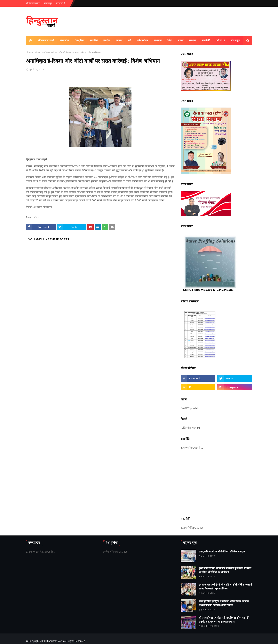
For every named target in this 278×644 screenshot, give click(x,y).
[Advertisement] (216, 482)
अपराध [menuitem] (119, 40)
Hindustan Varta (55, 641)
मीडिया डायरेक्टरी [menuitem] (46, 40)
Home (29, 52)
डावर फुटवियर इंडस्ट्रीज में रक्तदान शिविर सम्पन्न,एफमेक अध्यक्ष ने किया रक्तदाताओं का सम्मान (224, 603)
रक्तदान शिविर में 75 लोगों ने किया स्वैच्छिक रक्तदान (222, 551)
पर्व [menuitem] (130, 40)
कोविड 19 (61, 3)
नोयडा (37, 52)
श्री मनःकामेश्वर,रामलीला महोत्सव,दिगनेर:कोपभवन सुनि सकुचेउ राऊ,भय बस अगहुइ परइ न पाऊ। (224, 620)
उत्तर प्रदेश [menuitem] (64, 40)
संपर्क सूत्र (48, 3)
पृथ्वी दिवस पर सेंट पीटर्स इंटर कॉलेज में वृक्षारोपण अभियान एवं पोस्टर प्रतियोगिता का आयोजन (225, 570)
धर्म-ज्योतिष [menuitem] (142, 40)
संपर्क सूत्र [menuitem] (235, 40)
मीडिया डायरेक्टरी (33, 3)
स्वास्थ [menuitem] (181, 40)
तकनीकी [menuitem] (206, 40)
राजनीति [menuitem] (94, 40)
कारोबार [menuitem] (193, 40)
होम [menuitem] (31, 40)
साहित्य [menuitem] (107, 40)
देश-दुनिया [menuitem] (79, 40)
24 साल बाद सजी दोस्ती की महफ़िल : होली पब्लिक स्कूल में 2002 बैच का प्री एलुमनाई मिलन (225, 587)
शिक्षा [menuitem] (170, 40)
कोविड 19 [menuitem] (220, 40)
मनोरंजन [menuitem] (158, 40)
